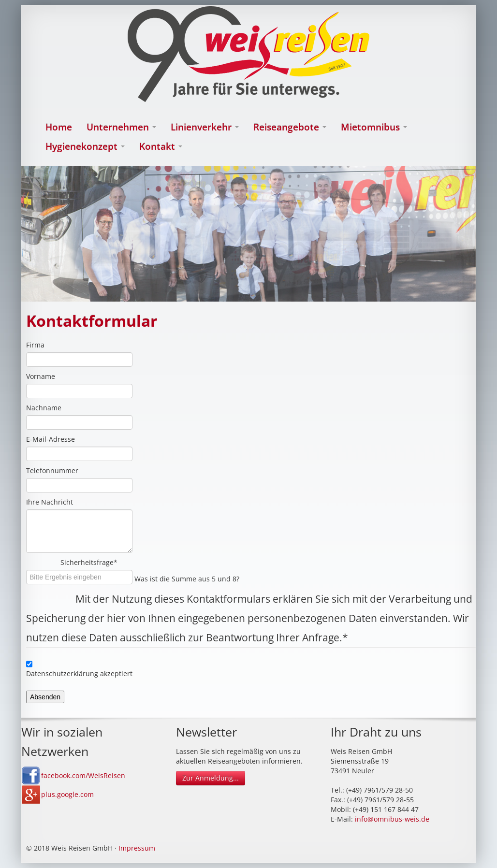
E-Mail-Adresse (51, 439)
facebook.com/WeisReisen (83, 775)
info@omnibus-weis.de (392, 819)
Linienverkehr (205, 127)
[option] (248, 234)
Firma (35, 345)
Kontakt (161, 146)
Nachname (44, 408)
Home (59, 127)
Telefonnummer (52, 470)
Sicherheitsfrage (125, 562)
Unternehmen (121, 127)
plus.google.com (67, 794)
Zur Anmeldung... (211, 778)
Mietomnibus (374, 127)
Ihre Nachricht (50, 502)
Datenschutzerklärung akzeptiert (79, 673)
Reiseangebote (290, 127)
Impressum (137, 848)
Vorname (41, 376)
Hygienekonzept (85, 146)
